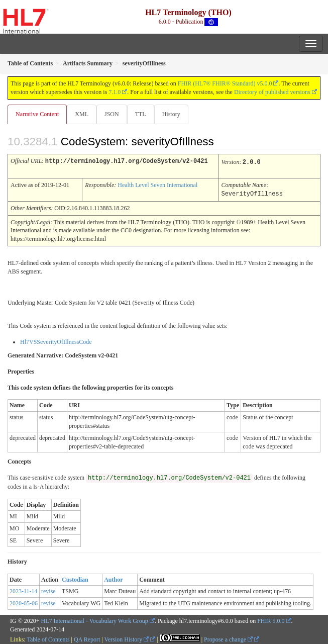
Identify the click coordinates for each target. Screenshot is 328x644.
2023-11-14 (24, 590)
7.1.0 (115, 92)
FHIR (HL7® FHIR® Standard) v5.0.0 (225, 83)
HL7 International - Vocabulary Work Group (95, 619)
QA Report (87, 638)
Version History (127, 638)
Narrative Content (37, 114)
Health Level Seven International (157, 184)
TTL (141, 114)
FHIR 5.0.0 (271, 619)
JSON (112, 114)
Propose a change (228, 638)
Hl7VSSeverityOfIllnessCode (56, 340)
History (171, 114)
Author (113, 578)
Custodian (75, 578)
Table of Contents (48, 638)
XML (82, 114)
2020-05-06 (24, 602)
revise (48, 590)
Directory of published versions (272, 92)
